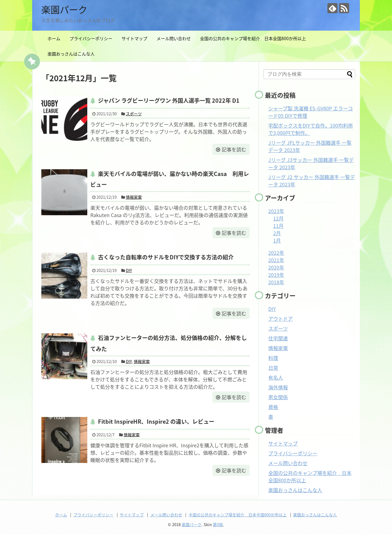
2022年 (276, 253)
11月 (278, 226)
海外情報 (278, 387)
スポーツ (134, 114)
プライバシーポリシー (91, 38)
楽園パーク (64, 9)
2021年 (276, 260)
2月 (277, 233)
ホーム (54, 38)
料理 (273, 358)
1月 (277, 240)
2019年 (276, 275)
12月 (278, 218)
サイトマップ (134, 38)
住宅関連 (278, 338)
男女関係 (278, 397)
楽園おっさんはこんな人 (71, 54)
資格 (273, 407)
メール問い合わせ (174, 38)
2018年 (276, 282)
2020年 (276, 267)
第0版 (218, 524)
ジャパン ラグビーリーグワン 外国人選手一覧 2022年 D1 (169, 100)
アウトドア (281, 319)
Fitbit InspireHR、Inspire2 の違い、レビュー (156, 421)
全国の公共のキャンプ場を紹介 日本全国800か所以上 (253, 38)
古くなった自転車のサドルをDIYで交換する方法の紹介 (166, 257)
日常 (273, 368)
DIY (129, 270)
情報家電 (134, 197)
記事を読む (234, 149)
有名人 (276, 377)
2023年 (276, 211)
